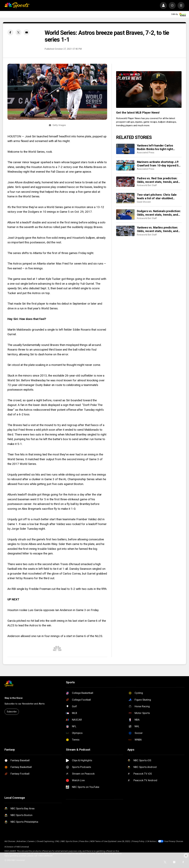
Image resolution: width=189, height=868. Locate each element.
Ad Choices (10, 841)
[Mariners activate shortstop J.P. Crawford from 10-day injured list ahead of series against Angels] (125, 165)
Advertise (21, 841)
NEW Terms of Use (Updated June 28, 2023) (110, 841)
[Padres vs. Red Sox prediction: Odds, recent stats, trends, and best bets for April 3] (125, 182)
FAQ (58, 841)
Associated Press (146, 153)
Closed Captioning (45, 841)
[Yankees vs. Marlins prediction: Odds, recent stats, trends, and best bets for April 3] (125, 231)
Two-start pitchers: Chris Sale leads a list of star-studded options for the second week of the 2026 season (158, 196)
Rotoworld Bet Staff (147, 185)
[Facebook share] (10, 32)
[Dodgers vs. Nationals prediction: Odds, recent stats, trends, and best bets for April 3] (125, 214)
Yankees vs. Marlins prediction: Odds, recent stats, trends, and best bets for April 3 (157, 229)
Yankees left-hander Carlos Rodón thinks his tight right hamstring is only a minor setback (155, 147)
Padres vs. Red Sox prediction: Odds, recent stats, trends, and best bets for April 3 (157, 180)
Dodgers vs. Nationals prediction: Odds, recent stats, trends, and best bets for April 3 (159, 213)
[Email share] (27, 32)
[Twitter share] (18, 32)
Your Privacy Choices (174, 841)
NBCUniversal (23, 847)
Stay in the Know (14, 698)
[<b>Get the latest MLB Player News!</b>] (149, 89)
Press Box (84, 841)
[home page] (17, 5)
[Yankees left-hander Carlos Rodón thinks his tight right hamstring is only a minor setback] (125, 149)
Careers (31, 841)
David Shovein (144, 202)
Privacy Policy (138, 841)
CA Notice (151, 841)
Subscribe (12, 712)
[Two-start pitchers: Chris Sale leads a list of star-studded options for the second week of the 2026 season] (125, 198)
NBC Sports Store (69, 841)
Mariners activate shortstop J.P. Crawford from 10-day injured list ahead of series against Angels (159, 164)
